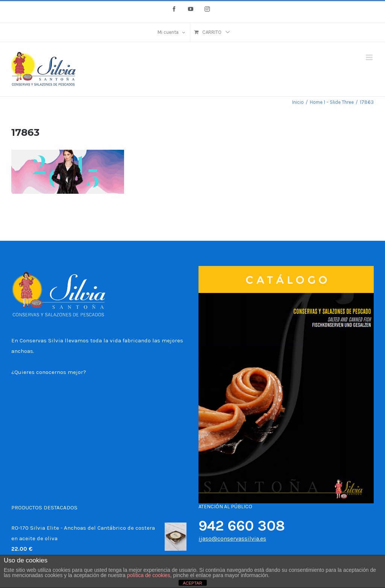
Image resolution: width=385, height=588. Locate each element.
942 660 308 (242, 526)
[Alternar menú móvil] (370, 57)
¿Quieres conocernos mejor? (49, 372)
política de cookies (149, 575)
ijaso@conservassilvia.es (232, 539)
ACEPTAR (192, 583)
